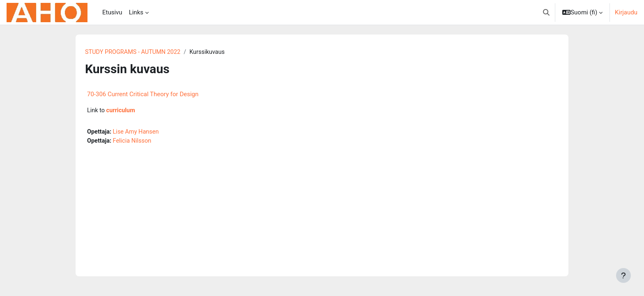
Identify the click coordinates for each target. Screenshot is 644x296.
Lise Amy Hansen (138, 133)
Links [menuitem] (136, 12)
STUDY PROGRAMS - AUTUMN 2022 (135, 52)
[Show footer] (623, 275)
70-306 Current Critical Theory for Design (143, 95)
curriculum (122, 111)
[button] (546, 12)
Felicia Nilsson (134, 142)
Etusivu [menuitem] (112, 12)
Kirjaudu (626, 12)
